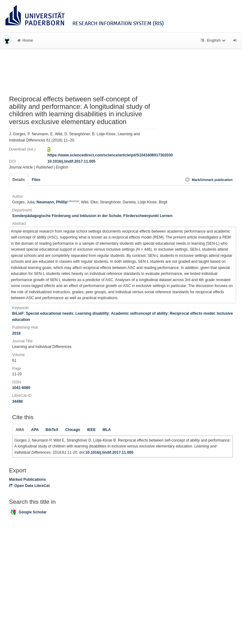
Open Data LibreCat (29, 486)
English (214, 40)
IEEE (91, 430)
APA (35, 430)
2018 (16, 333)
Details (19, 180)
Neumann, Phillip (58, 202)
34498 (17, 401)
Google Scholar (28, 512)
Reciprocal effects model (192, 313)
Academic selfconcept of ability (139, 313)
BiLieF (18, 313)
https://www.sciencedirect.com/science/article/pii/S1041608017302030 (110, 155)
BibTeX (52, 430)
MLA (107, 430)
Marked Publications (28, 480)
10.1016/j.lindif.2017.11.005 (71, 161)
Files (36, 180)
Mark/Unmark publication (209, 180)
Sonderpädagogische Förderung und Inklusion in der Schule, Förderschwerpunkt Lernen (92, 216)
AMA (20, 430)
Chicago (73, 430)
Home (25, 40)
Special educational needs (49, 313)
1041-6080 (21, 388)
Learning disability (92, 313)
